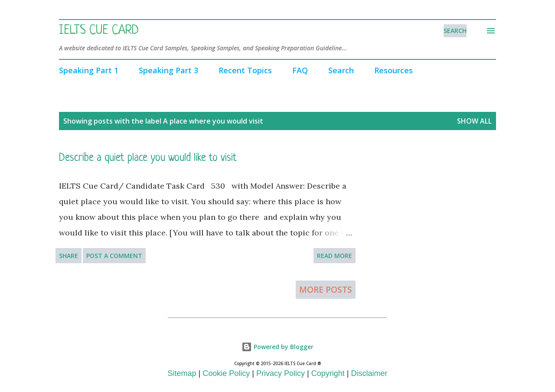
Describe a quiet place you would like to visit (148, 158)
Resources (393, 70)
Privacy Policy (281, 373)
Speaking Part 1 (89, 70)
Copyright (328, 373)
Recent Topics (245, 70)
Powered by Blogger (277, 347)
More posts (326, 290)
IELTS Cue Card (99, 31)
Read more (335, 256)
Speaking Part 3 (168, 70)
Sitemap (182, 373)
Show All (474, 121)
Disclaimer (369, 373)
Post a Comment (114, 256)
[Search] (455, 31)
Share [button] (69, 256)
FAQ (300, 70)
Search (341, 70)
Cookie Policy (226, 373)
